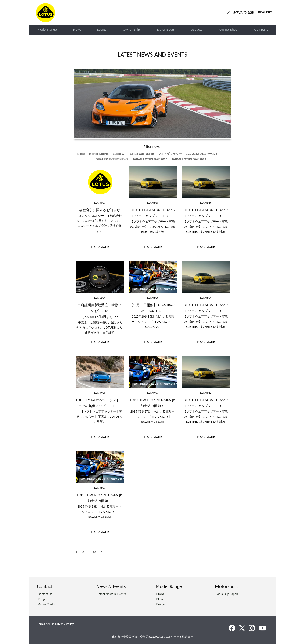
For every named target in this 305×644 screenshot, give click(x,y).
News (77, 30)
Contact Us (45, 594)
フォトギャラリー (170, 154)
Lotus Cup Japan (142, 154)
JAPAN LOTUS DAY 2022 (189, 159)
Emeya (161, 604)
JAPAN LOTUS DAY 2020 (150, 159)
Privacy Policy (64, 624)
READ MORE (100, 247)
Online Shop (228, 30)
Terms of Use (46, 624)
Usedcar (197, 30)
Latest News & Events (112, 594)
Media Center (47, 604)
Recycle (43, 599)
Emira (160, 594)
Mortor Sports (99, 154)
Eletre (160, 599)
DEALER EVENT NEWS (112, 159)
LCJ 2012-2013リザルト (202, 154)
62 (94, 552)
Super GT (119, 154)
